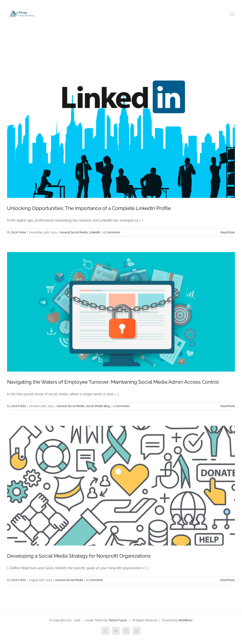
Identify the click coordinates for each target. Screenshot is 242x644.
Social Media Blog (98, 406)
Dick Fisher (19, 232)
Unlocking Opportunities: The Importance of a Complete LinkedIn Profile (89, 208)
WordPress (186, 620)
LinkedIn (95, 232)
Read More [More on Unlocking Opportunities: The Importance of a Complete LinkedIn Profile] (228, 232)
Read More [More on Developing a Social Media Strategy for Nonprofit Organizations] (228, 580)
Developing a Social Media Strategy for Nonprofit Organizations (79, 556)
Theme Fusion (118, 620)
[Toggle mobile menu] (232, 14)
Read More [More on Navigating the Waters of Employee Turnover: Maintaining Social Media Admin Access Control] (228, 406)
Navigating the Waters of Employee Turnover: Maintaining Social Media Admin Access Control (113, 382)
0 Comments (112, 232)
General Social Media (74, 232)
